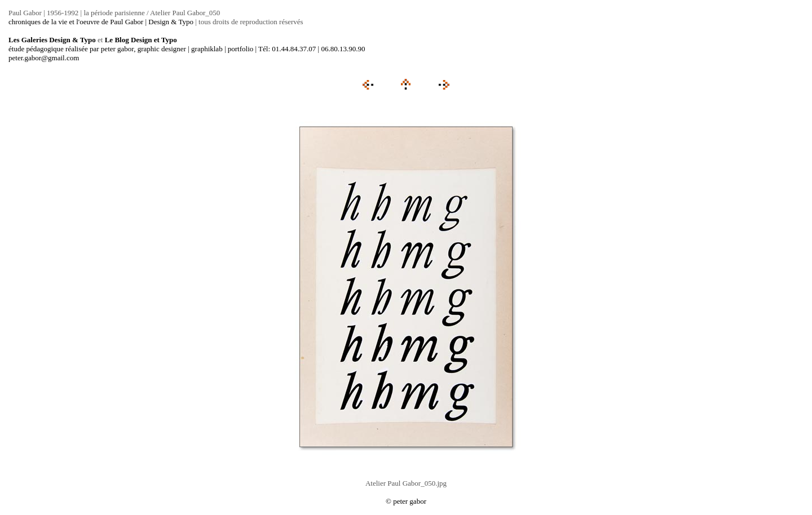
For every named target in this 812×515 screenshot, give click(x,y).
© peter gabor (406, 501)
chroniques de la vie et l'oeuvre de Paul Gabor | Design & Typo (101, 22)
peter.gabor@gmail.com (44, 58)
